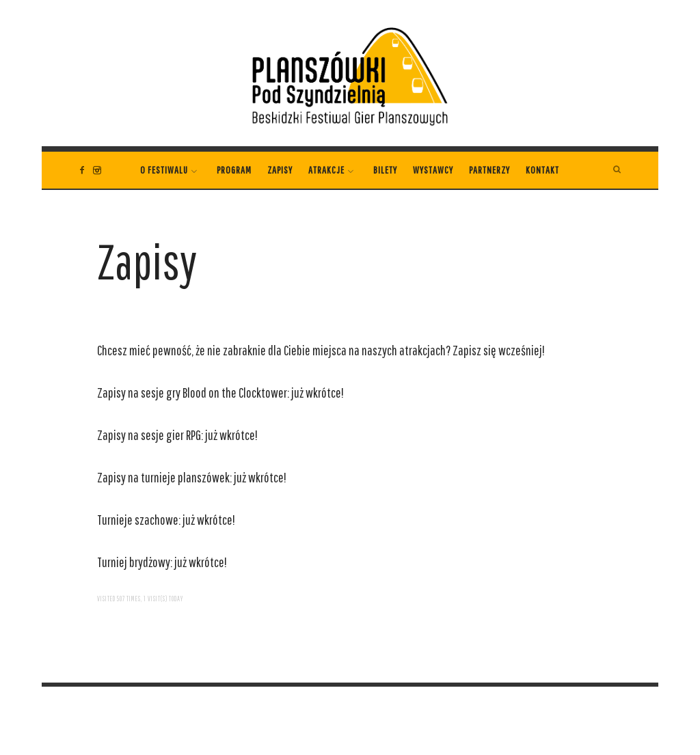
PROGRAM (234, 170)
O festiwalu (164, 170)
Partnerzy (489, 170)
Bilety (385, 170)
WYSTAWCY (433, 170)
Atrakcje (326, 170)
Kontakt (542, 170)
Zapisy (280, 170)
